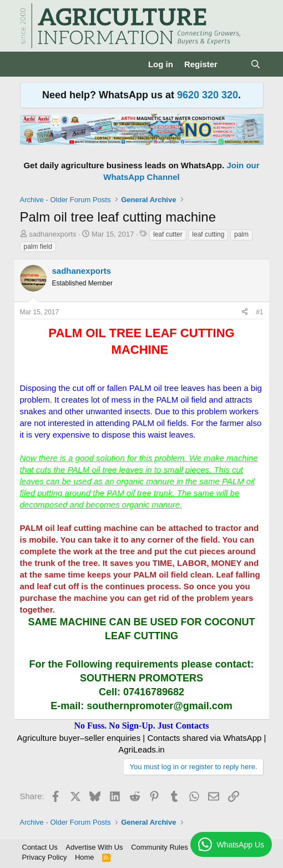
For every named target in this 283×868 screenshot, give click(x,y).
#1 (259, 312)
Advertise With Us (94, 847)
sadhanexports (52, 234)
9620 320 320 (208, 95)
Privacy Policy (45, 857)
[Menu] (30, 64)
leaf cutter (168, 234)
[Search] (256, 64)
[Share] (245, 312)
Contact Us (40, 847)
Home (85, 857)
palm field (38, 247)
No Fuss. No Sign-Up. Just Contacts (141, 726)
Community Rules (160, 847)
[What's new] (234, 64)
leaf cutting (208, 234)
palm (241, 234)
